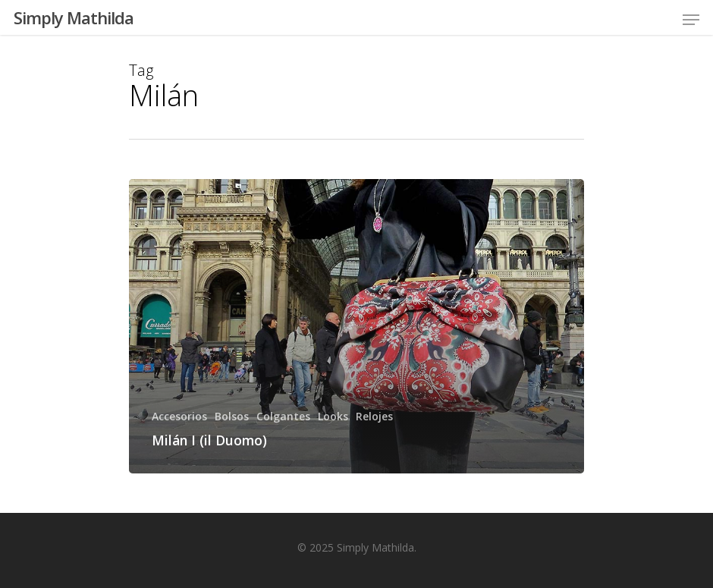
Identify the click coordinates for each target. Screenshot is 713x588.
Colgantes (283, 416)
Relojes (374, 416)
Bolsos (232, 416)
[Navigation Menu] (691, 20)
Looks (333, 416)
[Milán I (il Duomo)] (356, 326)
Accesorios (179, 416)
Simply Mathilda (74, 17)
